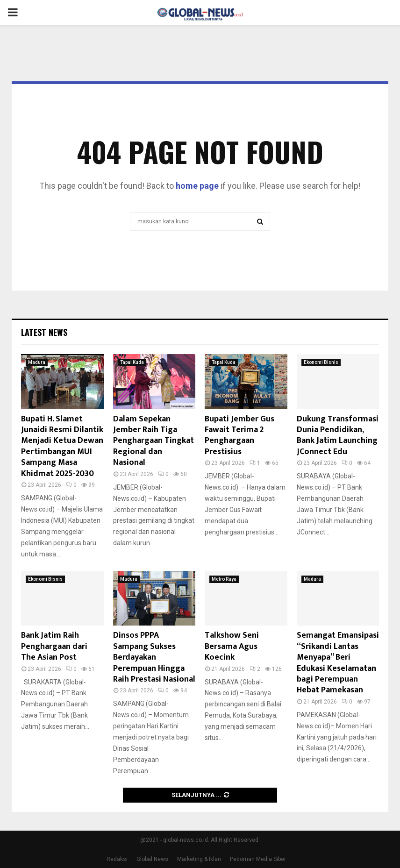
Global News (152, 859)
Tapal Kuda (132, 362)
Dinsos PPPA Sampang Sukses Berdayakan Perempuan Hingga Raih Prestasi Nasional (154, 657)
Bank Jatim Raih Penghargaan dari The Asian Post (54, 646)
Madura (37, 362)
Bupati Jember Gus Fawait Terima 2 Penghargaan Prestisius (239, 435)
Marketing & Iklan (199, 859)
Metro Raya (224, 579)
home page (197, 186)
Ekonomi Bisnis (321, 362)
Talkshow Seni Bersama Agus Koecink (232, 646)
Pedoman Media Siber (258, 859)
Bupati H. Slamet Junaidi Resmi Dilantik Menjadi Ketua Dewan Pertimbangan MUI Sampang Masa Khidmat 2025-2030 (62, 446)
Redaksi (117, 859)
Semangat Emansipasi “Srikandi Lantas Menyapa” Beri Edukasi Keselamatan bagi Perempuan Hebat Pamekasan (338, 663)
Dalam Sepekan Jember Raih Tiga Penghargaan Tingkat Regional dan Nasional (154, 441)
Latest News (44, 332)
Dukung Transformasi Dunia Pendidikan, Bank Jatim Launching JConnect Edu (338, 435)
